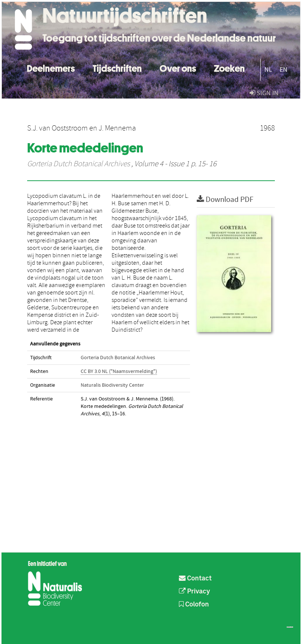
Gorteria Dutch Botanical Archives (78, 164)
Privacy (195, 592)
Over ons (178, 67)
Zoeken (229, 67)
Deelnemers (51, 67)
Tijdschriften (117, 67)
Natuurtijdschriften (125, 16)
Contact (195, 579)
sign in (264, 93)
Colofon (194, 605)
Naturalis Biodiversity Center (112, 385)
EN (284, 70)
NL (268, 70)
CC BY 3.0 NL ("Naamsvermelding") (119, 371)
